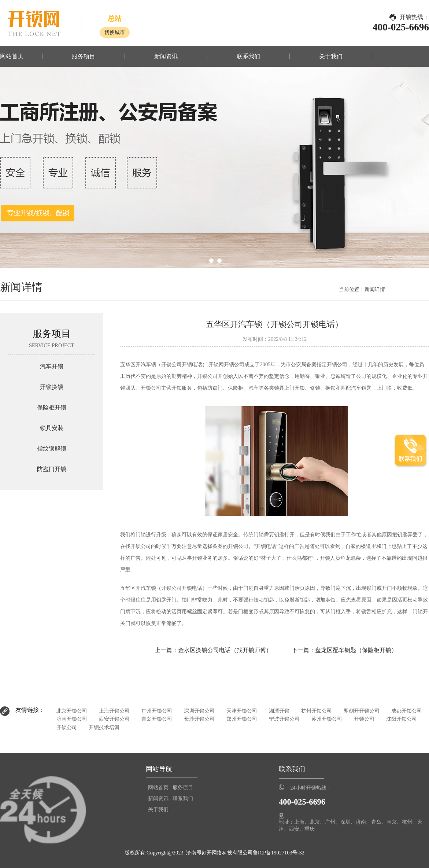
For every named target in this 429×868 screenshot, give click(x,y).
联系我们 (248, 56)
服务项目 (84, 56)
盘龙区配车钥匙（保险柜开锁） (356, 650)
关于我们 (331, 56)
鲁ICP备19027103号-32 (279, 853)
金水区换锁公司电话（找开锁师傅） (225, 650)
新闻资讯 (166, 56)
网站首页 (12, 56)
